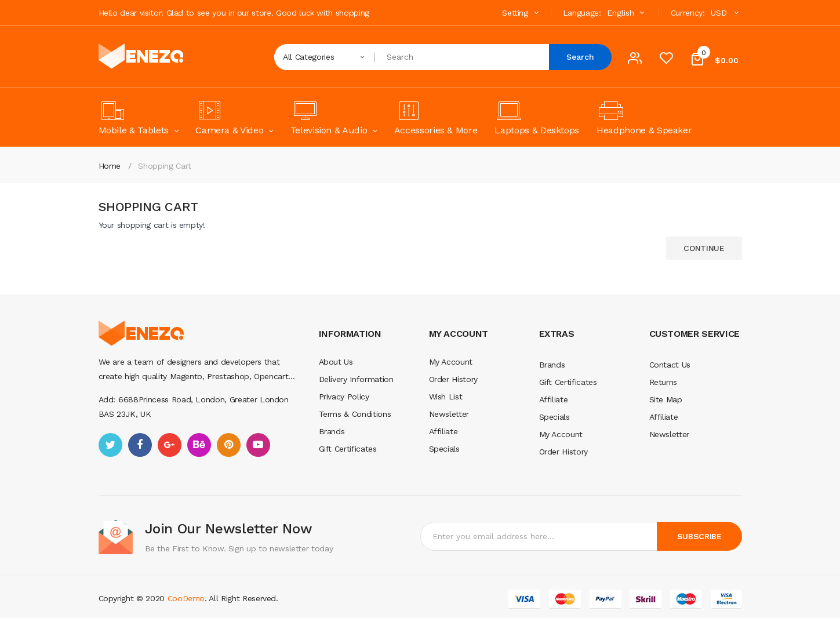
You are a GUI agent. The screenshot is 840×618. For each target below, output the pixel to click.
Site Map (666, 399)
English (627, 13)
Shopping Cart (164, 166)
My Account (451, 362)
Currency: (688, 13)
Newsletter (449, 414)
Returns (663, 382)
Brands (332, 431)
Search (580, 57)
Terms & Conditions (355, 414)
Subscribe (699, 536)
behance (199, 445)
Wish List (446, 397)
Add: (107, 399)
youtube (258, 445)
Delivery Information (356, 379)
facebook (140, 445)
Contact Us (670, 365)
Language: (582, 13)
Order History (453, 379)
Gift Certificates (348, 449)
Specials (444, 449)
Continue (704, 248)
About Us (336, 362)
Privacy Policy (344, 397)
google (170, 445)
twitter (110, 445)
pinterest (229, 445)
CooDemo (186, 598)
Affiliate (443, 431)
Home (110, 166)
